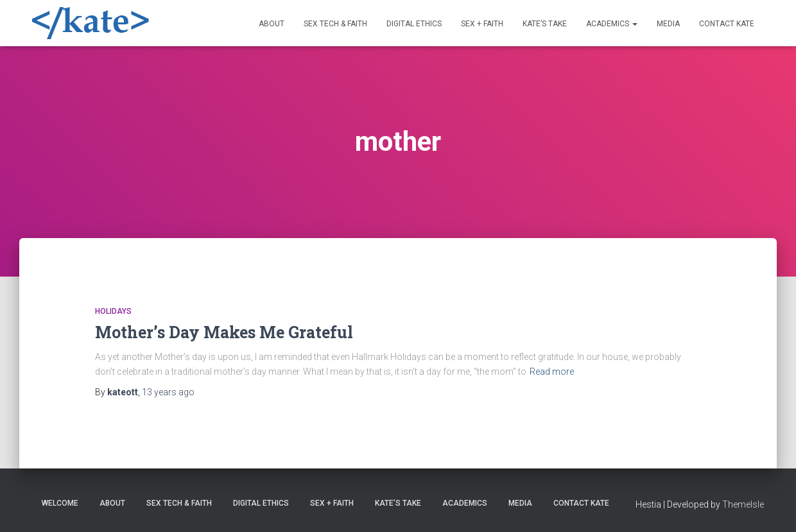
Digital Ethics (414, 24)
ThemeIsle (743, 504)
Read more (552, 372)
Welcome (60, 503)
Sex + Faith (482, 24)
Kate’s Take (545, 24)
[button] (634, 24)
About (272, 24)
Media (668, 24)
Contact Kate (727, 24)
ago (168, 392)
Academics (612, 24)
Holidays (113, 311)
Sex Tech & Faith (335, 24)
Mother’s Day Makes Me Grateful (224, 332)
